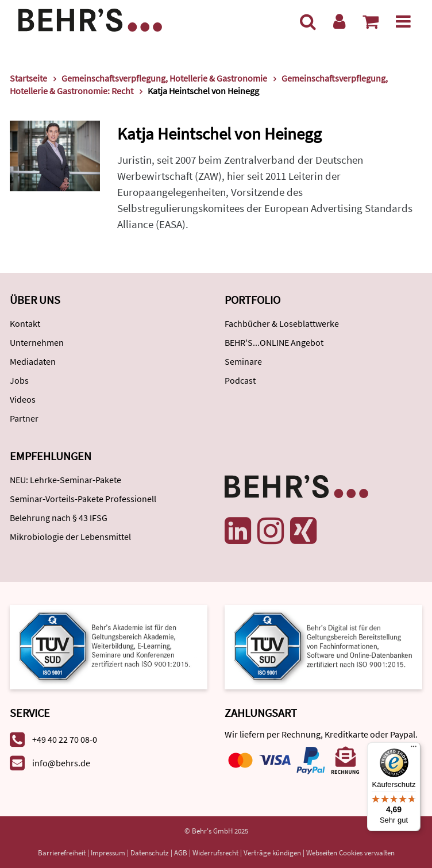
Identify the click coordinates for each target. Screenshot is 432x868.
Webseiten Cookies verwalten (350, 853)
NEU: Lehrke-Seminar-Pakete (65, 480)
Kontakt (25, 323)
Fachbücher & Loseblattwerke (282, 323)
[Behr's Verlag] (90, 19)
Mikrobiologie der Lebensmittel (70, 537)
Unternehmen (37, 342)
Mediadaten (33, 361)
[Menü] (403, 21)
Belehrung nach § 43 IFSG (59, 518)
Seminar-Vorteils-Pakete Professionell (83, 499)
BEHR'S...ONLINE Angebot (274, 342)
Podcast (240, 380)
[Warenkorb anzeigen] (371, 21)
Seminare (243, 361)
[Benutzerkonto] (339, 21)
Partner (24, 418)
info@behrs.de (61, 763)
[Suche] (308, 21)
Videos (23, 399)
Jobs (19, 380)
